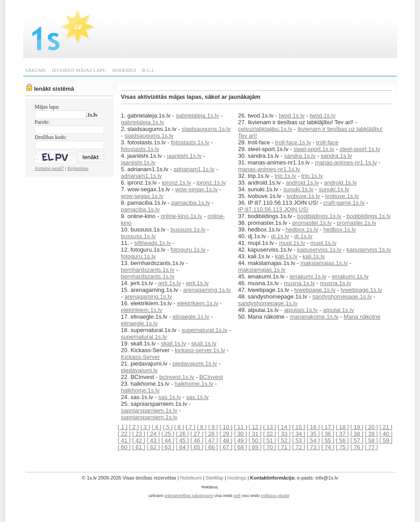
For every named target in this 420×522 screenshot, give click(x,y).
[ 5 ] (168, 427)
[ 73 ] (313, 447)
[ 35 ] (313, 434)
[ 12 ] (255, 427)
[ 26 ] (183, 434)
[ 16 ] (313, 427)
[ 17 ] (328, 427)
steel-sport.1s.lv (314, 149)
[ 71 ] (284, 447)
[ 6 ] (179, 427)
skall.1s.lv (173, 343)
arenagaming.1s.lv (207, 290)
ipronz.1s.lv (176, 183)
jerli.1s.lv (170, 283)
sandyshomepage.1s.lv (342, 297)
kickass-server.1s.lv (200, 350)
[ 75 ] (342, 447)
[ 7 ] (190, 427)
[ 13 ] (270, 427)
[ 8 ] (202, 427)
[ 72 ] (299, 447)
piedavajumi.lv (139, 370)
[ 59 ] (386, 440)
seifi (237, 496)
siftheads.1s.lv (152, 243)
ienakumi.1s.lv (308, 276)
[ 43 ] (153, 440)
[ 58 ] (372, 440)
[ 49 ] (241, 440)
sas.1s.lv (170, 397)
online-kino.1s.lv (181, 216)
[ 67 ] (226, 447)
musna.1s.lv (299, 283)
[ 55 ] (328, 440)
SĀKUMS (36, 70)
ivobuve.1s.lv (303, 196)
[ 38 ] (357, 434)
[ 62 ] (153, 447)
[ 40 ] (386, 434)
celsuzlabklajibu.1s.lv (265, 129)
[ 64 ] (183, 447)
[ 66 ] (212, 447)
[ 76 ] (357, 447)
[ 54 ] (313, 440)
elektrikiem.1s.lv (197, 303)
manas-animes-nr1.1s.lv (346, 162)
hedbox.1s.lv (302, 229)
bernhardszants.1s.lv (148, 270)
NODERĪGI (124, 70)
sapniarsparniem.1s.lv (149, 410)
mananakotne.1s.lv (314, 317)
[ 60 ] (124, 447)
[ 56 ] (342, 440)
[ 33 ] (284, 434)
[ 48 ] (226, 440)
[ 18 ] (342, 427)
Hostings (237, 478)
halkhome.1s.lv (194, 384)
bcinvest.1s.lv (176, 377)
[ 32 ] (270, 434)
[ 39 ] (372, 434)
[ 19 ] (357, 427)
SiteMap (214, 478)
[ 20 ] (372, 427)
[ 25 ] (168, 434)
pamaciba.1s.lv (191, 203)
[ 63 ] (168, 447)
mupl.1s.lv (292, 243)
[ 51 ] (270, 440)
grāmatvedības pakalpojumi (189, 496)
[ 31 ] (255, 434)
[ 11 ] (241, 427)
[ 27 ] (197, 434)
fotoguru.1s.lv (188, 250)
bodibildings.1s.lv (319, 216)
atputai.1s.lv (338, 310)
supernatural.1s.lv (204, 330)
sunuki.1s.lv (298, 189)
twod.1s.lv (292, 116)
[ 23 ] (139, 434)
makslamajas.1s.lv (324, 263)
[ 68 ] (241, 447)
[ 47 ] (212, 440)
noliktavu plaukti (275, 496)
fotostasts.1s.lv (190, 142)
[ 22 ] (124, 434)
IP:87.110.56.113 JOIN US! (273, 209)
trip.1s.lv (285, 176)
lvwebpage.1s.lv (315, 290)
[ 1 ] (123, 427)
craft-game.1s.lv (344, 203)
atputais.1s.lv (301, 310)
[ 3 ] (145, 427)
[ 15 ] (299, 427)
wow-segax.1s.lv (196, 189)
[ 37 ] (342, 434)
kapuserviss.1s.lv (319, 250)
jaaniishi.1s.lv (184, 156)
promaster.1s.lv (312, 223)
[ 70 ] (270, 447)
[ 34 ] (299, 434)
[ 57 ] (357, 440)
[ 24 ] (153, 434)
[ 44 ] (168, 440)
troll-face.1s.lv (293, 142)
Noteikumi (191, 478)
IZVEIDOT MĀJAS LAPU (79, 70)
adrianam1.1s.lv (194, 169)
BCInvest (211, 377)
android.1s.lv (302, 183)
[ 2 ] (134, 427)
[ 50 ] (255, 440)
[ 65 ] (197, 447)
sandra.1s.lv (300, 156)
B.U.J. (148, 70)
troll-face (328, 142)
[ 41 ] (124, 440)
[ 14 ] (284, 427)
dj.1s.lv (280, 236)
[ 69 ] (255, 447)
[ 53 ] (299, 440)
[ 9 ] (213, 427)
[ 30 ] (241, 434)
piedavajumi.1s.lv (195, 364)
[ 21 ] (386, 427)
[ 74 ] (328, 447)
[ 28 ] (212, 434)
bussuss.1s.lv (188, 229)
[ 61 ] (139, 447)
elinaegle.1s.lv (191, 317)
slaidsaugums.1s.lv (206, 129)
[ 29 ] (226, 434)
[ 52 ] (284, 440)
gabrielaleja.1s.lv (197, 116)
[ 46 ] (197, 440)
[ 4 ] (156, 427)
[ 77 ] (372, 447)
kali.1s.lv (286, 256)
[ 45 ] (183, 440)
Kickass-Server (141, 357)
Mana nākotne (362, 317)
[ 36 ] (328, 434)
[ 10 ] (226, 427)
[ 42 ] (139, 440)
